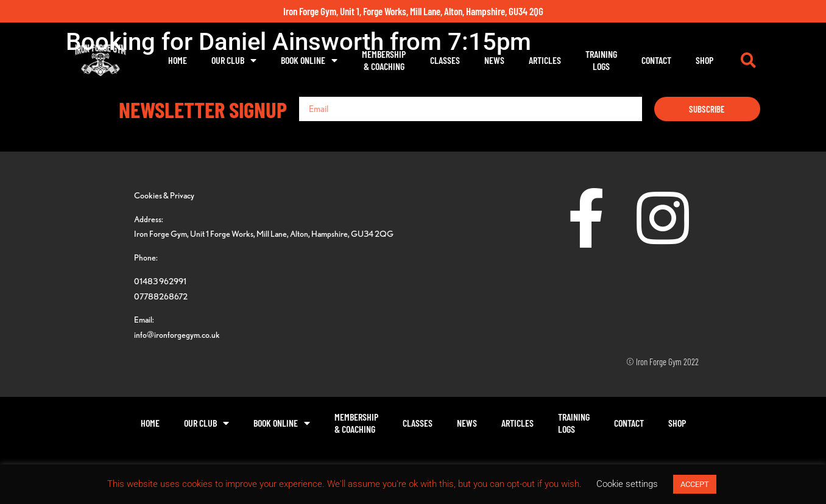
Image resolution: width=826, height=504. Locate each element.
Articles (545, 60)
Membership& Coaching (384, 60)
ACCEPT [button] (695, 484)
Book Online (309, 60)
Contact (656, 60)
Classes (445, 60)
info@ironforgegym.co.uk (177, 334)
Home (178, 60)
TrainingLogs (601, 60)
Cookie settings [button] (627, 484)
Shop (704, 60)
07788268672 (161, 296)
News (494, 60)
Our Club (234, 60)
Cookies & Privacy (164, 195)
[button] (748, 60)
